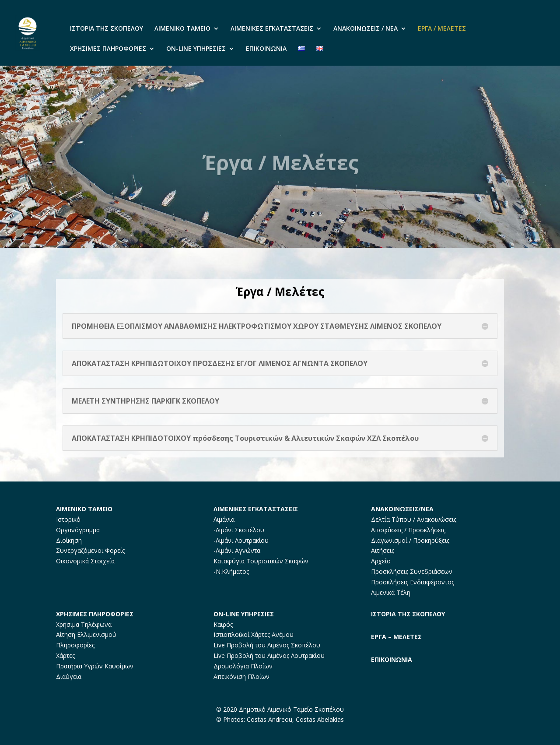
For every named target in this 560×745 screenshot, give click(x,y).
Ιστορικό (68, 519)
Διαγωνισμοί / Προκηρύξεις (410, 540)
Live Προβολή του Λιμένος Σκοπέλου (267, 645)
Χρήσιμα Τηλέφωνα (84, 624)
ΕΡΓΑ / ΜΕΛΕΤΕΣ (442, 29)
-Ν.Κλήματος (231, 571)
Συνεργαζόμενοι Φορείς (90, 550)
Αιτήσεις (383, 550)
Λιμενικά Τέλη (391, 592)
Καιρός (223, 624)
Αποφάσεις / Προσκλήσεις (408, 530)
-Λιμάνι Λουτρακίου (241, 540)
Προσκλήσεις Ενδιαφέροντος (413, 582)
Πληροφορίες (75, 645)
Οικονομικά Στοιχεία (85, 561)
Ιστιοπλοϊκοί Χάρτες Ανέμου (254, 634)
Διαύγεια (69, 676)
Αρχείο (381, 561)
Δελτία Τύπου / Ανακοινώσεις (414, 519)
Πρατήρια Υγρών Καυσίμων (95, 666)
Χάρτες (65, 655)
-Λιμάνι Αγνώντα (237, 550)
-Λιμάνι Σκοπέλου (239, 530)
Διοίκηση (69, 540)
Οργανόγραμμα (78, 530)
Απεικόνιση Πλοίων (241, 676)
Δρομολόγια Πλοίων (243, 666)
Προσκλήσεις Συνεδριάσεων (412, 571)
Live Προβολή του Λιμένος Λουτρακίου (269, 655)
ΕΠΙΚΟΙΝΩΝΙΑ (266, 49)
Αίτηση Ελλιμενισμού (86, 634)
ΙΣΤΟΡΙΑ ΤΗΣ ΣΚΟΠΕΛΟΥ (107, 29)
